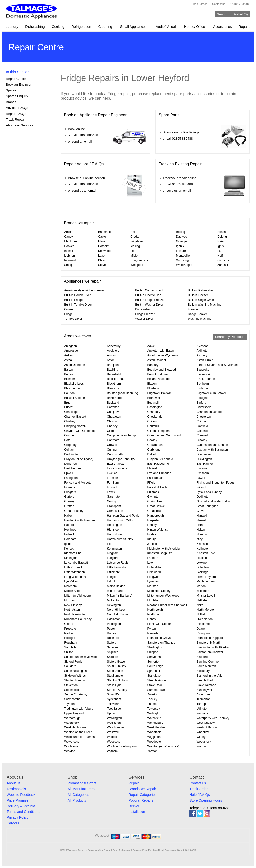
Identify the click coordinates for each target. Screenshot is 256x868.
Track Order (199, 4)
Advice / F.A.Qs (17, 108)
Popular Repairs (141, 800)
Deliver (134, 806)
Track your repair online (179, 178)
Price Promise (17, 800)
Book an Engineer (19, 84)
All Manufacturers (81, 789)
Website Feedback (21, 795)
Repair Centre (16, 79)
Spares (11, 90)
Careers (13, 823)
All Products (77, 800)
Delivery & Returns (21, 806)
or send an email (80, 141)
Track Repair (15, 120)
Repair (134, 783)
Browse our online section (86, 178)
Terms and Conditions (23, 812)
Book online (76, 129)
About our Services (20, 125)
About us (14, 783)
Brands (11, 102)
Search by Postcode (230, 337)
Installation (137, 812)
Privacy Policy (17, 817)
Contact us (219, 4)
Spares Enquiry (17, 96)
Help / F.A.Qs (199, 795)
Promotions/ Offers (82, 783)
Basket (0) (240, 14)
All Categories (78, 795)
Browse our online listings (181, 132)
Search (222, 14)
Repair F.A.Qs (16, 114)
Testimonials (16, 789)
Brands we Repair (142, 789)
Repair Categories (143, 795)
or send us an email (82, 190)
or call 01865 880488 (83, 135)
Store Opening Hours (206, 800)
